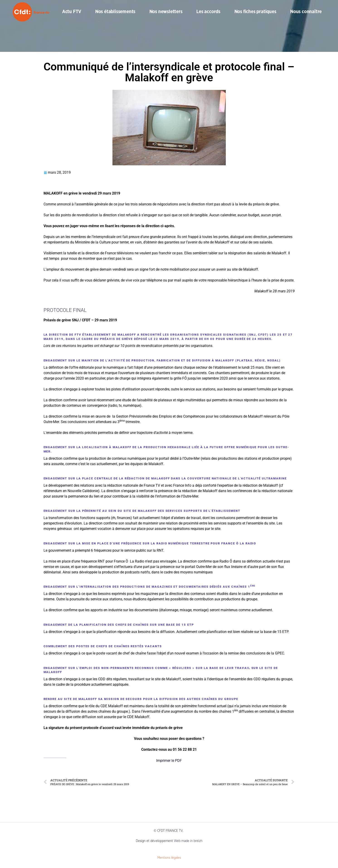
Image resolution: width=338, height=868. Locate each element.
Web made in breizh (188, 841)
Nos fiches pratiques (255, 12)
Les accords (208, 12)
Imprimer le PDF (169, 761)
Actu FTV (72, 12)
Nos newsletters (166, 12)
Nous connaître (306, 12)
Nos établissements (115, 12)
